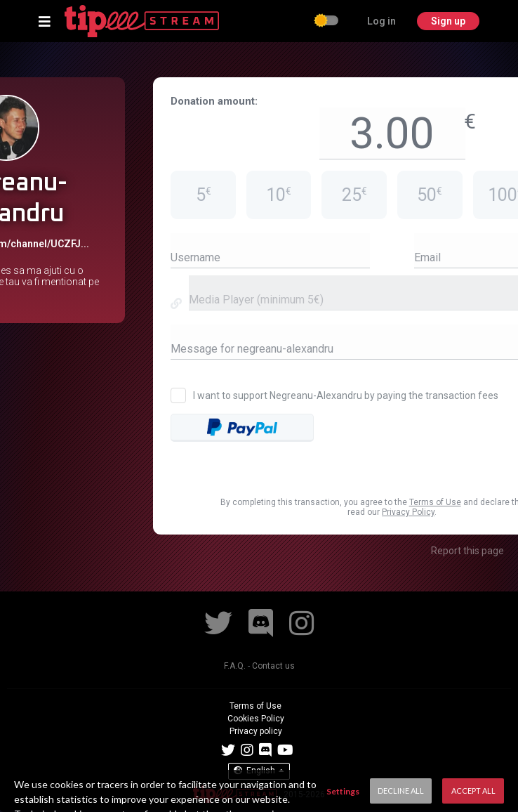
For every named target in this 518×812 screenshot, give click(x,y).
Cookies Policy (256, 719)
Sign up (448, 21)
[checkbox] (327, 22)
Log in (381, 21)
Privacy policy (256, 731)
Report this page (467, 551)
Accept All (473, 791)
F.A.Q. (235, 666)
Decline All (401, 791)
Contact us (273, 666)
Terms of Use (435, 502)
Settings (343, 791)
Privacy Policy (408, 512)
